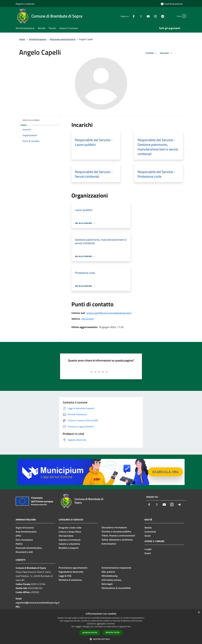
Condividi (151, 53)
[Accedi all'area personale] (172, 4)
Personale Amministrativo (29, 548)
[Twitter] (135, 16)
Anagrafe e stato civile (70, 528)
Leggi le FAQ (65, 576)
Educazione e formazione (114, 527)
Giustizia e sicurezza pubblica (116, 531)
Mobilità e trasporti (68, 548)
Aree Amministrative (26, 532)
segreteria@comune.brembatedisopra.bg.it (38, 603)
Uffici (18, 536)
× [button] (199, 613)
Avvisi (148, 536)
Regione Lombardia (25, 4)
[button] (101, 639)
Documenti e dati (24, 552)
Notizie (148, 528)
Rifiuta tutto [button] (113, 632)
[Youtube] (143, 16)
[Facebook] (128, 16)
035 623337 (88, 319)
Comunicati (150, 532)
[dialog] (101, 627)
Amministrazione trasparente (116, 568)
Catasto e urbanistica (69, 544)
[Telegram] (157, 16)
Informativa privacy (111, 580)
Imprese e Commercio (70, 540)
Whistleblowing (110, 576)
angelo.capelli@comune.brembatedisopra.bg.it (109, 313)
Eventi (148, 553)
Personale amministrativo (63, 39)
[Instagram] (150, 16)
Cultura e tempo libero (70, 532)
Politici (19, 544)
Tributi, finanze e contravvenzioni (118, 536)
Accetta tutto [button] (90, 633)
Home (22, 39)
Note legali (107, 584)
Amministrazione (38, 39)
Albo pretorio (108, 572)
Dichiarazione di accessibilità (116, 588)
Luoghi (148, 549)
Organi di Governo (25, 528)
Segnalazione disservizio (71, 572)
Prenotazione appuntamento (73, 568)
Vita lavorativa (66, 536)
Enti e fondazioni (24, 540)
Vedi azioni (166, 53)
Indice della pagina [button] (31, 120)
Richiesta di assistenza (70, 580)
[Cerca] (183, 16)
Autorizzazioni (109, 544)
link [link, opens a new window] (129, 627)
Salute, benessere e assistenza (117, 540)
